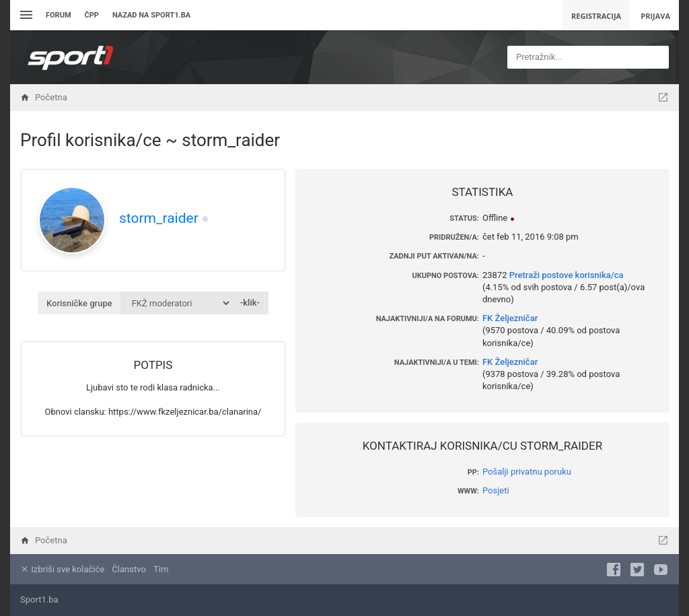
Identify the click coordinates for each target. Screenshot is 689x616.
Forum (59, 15)
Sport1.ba (39, 600)
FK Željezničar (510, 318)
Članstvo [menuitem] (129, 569)
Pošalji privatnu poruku (527, 472)
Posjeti (496, 490)
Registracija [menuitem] (596, 16)
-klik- (250, 303)
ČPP (92, 15)
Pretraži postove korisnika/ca (567, 275)
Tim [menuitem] (161, 569)
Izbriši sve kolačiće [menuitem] (62, 569)
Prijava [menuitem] (655, 16)
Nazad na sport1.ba (151, 15)
